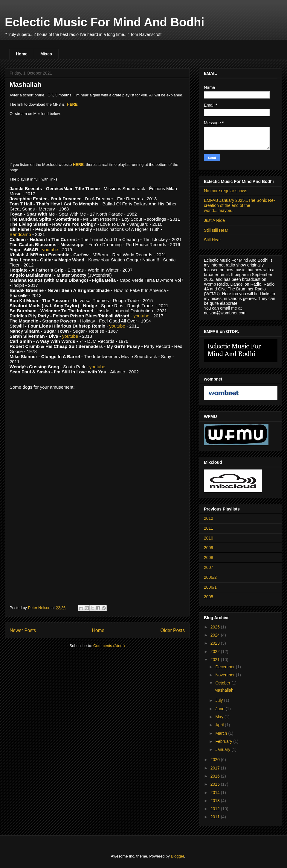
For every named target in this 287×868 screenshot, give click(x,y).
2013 (216, 801)
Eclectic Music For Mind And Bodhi (104, 22)
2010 (209, 538)
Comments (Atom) (109, 646)
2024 (216, 635)
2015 (216, 784)
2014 (216, 793)
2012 (209, 518)
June (220, 709)
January (223, 749)
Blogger (177, 856)
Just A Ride (214, 220)
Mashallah (25, 85)
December (225, 667)
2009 (209, 548)
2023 (216, 643)
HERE (72, 104)
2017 (216, 768)
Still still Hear (216, 230)
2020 (216, 760)
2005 (209, 597)
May (220, 717)
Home (22, 54)
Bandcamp (20, 234)
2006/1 (210, 587)
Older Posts (173, 630)
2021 (216, 660)
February (224, 741)
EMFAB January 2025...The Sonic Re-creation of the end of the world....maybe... (239, 205)
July (220, 700)
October (223, 683)
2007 (209, 567)
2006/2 (210, 577)
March (222, 733)
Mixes (46, 54)
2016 (216, 776)
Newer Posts (23, 630)
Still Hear (212, 240)
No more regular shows (226, 191)
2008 (209, 558)
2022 (216, 652)
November (225, 675)
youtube (50, 250)
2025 (216, 627)
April (220, 725)
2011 (209, 528)
